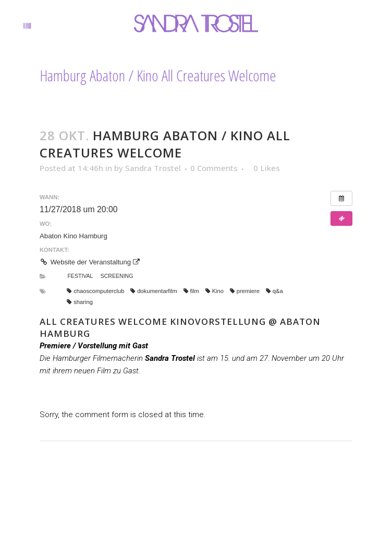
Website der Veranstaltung (90, 262)
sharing (80, 302)
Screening (117, 276)
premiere (245, 291)
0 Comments (214, 168)
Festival (80, 276)
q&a (274, 291)
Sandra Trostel (153, 168)
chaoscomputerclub (95, 291)
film (191, 291)
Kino (215, 291)
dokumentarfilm (154, 291)
